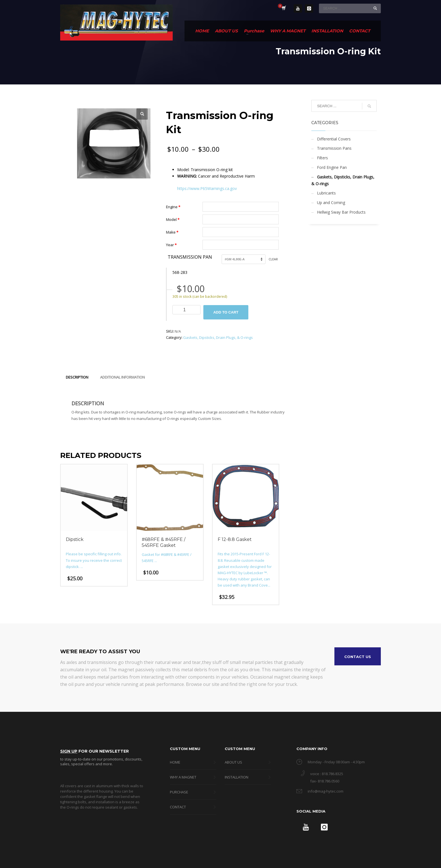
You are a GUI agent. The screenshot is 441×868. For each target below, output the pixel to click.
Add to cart (226, 312)
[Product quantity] (186, 310)
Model (173, 220)
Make (172, 232)
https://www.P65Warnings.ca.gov (207, 188)
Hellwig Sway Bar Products (341, 212)
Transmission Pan (190, 257)
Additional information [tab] (122, 377)
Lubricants (326, 193)
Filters (322, 158)
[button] (142, 114)
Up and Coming (331, 203)
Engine (173, 207)
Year (171, 245)
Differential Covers (334, 139)
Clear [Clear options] (273, 259)
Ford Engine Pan (332, 167)
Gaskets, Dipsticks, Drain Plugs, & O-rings (218, 337)
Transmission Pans (334, 148)
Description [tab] (77, 377)
